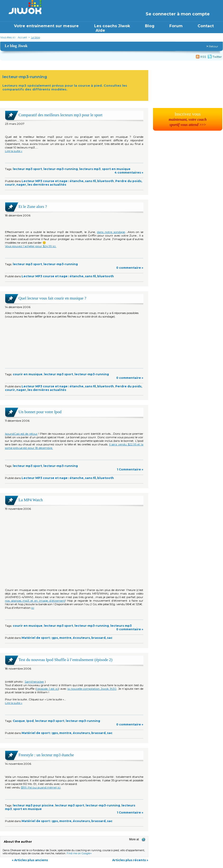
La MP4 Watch (31, 500)
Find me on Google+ (79, 853)
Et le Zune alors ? (33, 207)
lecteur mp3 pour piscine (33, 805)
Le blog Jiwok (16, 46)
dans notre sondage (111, 232)
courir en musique (28, 374)
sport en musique (116, 169)
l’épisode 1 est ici (47, 689)
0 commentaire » (130, 268)
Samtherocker (34, 682)
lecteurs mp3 (90, 169)
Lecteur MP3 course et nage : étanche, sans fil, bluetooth (68, 181)
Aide (100, 30)
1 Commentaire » (130, 469)
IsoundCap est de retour (21, 434)
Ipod (30, 721)
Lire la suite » (14, 151)
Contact (206, 26)
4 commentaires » (129, 172)
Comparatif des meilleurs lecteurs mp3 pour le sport (60, 115)
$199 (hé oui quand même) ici (41, 787)
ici (33, 608)
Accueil (22, 37)
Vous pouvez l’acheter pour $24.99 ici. (31, 246)
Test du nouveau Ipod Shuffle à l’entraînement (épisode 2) (65, 660)
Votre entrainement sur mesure (47, 26)
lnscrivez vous (188, 119)
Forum (176, 26)
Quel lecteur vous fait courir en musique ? (52, 298)
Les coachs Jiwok (112, 26)
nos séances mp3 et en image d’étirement (35, 601)
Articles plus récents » (130, 860)
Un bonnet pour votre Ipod (40, 412)
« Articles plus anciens (30, 860)
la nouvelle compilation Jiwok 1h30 (92, 689)
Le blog (36, 37)
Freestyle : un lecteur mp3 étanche (46, 755)
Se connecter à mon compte (178, 14)
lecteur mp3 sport (27, 169)
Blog (150, 26)
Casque (19, 721)
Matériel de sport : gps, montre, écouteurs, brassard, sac (67, 638)
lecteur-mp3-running (61, 169)
